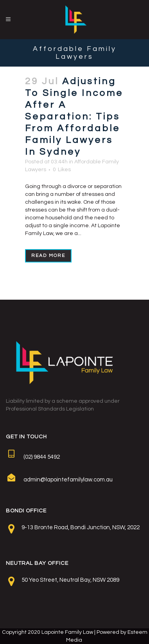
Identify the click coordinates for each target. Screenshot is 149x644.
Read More (48, 256)
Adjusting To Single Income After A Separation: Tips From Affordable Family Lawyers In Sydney (74, 117)
